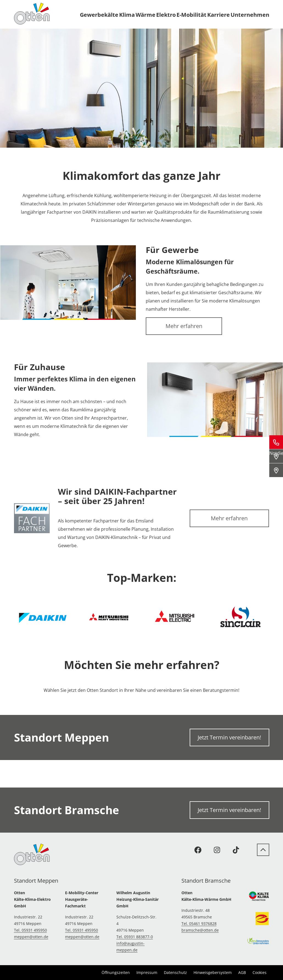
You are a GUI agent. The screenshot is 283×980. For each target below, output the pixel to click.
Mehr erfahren (184, 326)
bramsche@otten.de (200, 930)
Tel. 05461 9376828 (199, 923)
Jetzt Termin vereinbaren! (229, 737)
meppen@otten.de (31, 937)
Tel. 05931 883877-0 (135, 937)
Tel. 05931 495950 (30, 930)
